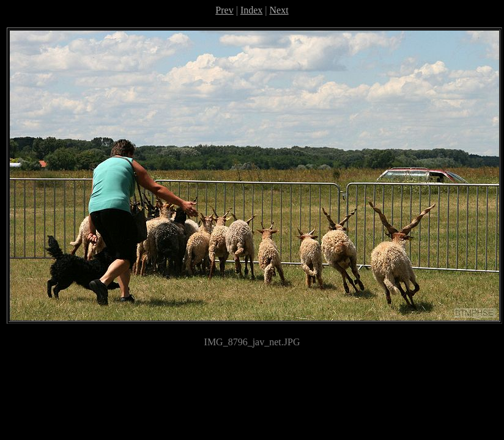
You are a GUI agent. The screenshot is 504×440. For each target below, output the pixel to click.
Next (279, 10)
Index (251, 10)
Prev (224, 10)
